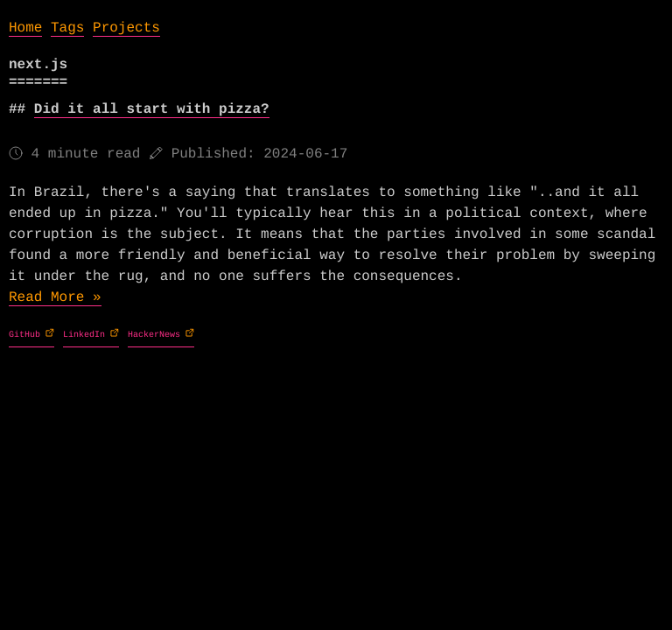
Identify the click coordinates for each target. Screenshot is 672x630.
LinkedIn (87, 336)
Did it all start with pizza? (152, 109)
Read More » (55, 297)
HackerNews (157, 336)
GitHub (27, 336)
